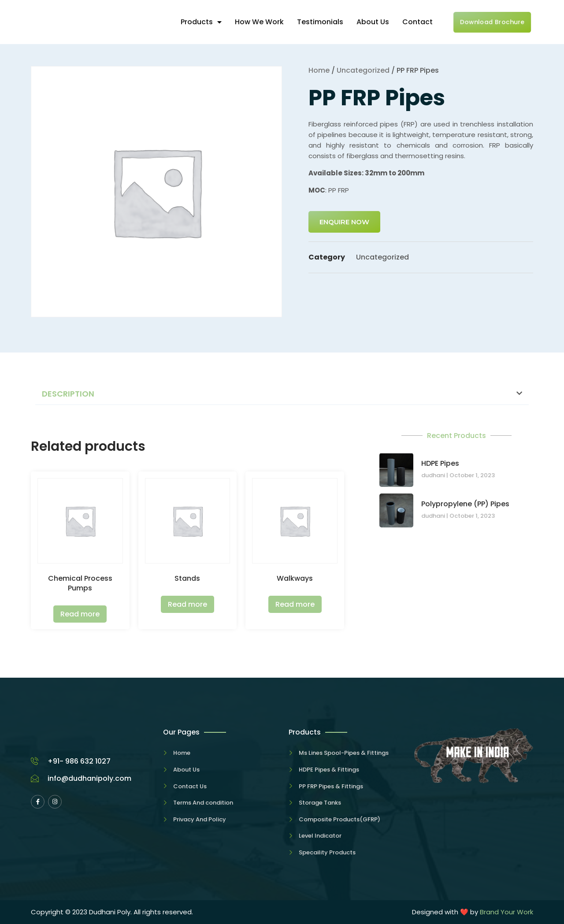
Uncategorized (363, 70)
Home (319, 70)
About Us (373, 22)
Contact (417, 22)
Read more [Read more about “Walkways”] (295, 604)
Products (201, 22)
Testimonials (320, 22)
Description (68, 394)
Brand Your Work (506, 912)
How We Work (259, 22)
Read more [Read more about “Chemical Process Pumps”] (80, 614)
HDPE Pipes (440, 463)
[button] (282, 394)
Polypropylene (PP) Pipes (465, 504)
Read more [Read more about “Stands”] (187, 604)
